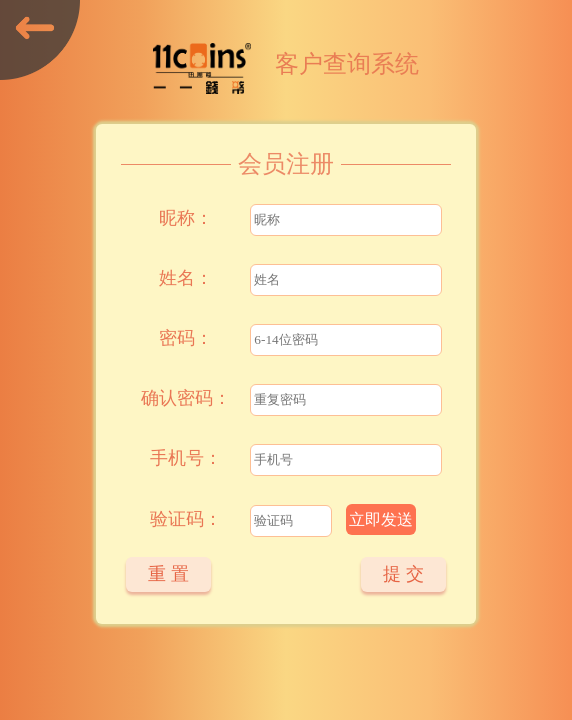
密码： (186, 338)
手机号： (186, 458)
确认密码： (186, 398)
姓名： (186, 278)
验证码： (186, 519)
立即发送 (381, 519)
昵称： (186, 218)
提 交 (403, 574)
